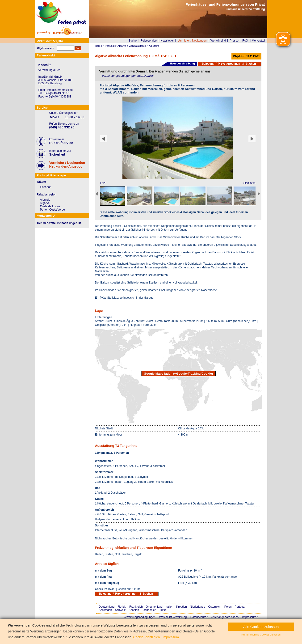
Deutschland (107, 607)
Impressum (249, 617)
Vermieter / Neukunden (192, 41)
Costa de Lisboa (50, 206)
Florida (122, 607)
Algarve (45, 203)
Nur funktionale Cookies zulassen (261, 635)
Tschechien (149, 610)
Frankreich (136, 607)
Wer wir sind (218, 41)
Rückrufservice (61, 143)
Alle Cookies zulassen (261, 627)
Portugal (240, 607)
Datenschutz (198, 617)
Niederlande (198, 607)
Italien (169, 607)
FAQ (245, 41)
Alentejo (45, 200)
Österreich (215, 607)
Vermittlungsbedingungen (140, 617)
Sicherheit (57, 154)
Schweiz (120, 610)
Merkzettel (258, 41)
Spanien (134, 610)
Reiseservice (149, 41)
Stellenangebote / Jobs (224, 617)
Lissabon (46, 187)
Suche (133, 41)
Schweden (105, 610)
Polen (228, 607)
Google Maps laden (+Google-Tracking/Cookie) (178, 374)
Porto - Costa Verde (52, 210)
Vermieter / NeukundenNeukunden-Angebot (67, 165)
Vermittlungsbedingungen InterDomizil (128, 76)
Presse (234, 41)
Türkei (163, 610)
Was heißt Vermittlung (173, 617)
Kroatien (182, 607)
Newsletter (167, 41)
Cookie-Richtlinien (146, 637)
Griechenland (154, 607)
